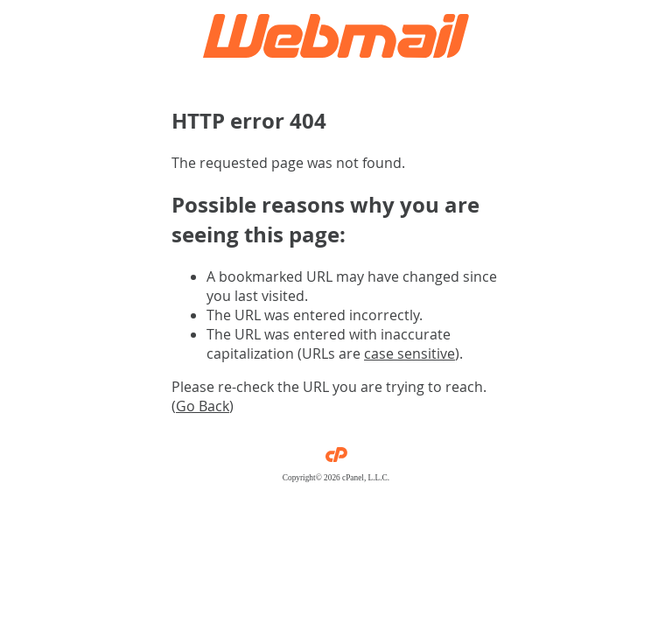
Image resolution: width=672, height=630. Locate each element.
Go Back (203, 406)
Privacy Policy (336, 486)
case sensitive (409, 353)
